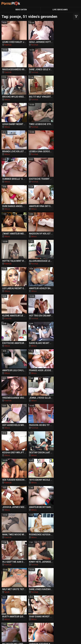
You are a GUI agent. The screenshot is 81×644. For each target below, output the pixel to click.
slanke (27, 528)
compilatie (41, 558)
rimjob (32, 546)
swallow (28, 552)
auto (45, 546)
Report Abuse (69, 639)
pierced (58, 546)
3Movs (33, 72)
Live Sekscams (60, 10)
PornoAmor (38, 603)
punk (62, 552)
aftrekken (12, 552)
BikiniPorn (42, 591)
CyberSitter (56, 639)
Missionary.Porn (18, 597)
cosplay (14, 528)
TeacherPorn (63, 585)
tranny (49, 522)
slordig (17, 510)
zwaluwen (65, 516)
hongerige (68, 534)
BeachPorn (62, 591)
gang (10, 558)
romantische (36, 510)
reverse (65, 522)
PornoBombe (43, 597)
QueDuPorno (65, 597)
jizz (51, 528)
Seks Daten (21, 10)
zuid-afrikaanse (32, 505)
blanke (24, 558)
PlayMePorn (18, 585)
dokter (51, 540)
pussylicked (64, 564)
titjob (56, 558)
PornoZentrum (60, 603)
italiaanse (37, 540)
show (11, 505)
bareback (33, 516)
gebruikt (64, 528)
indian (53, 511)
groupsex (67, 505)
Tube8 (33, 397)
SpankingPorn (21, 591)
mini (74, 552)
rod (24, 540)
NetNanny (45, 639)
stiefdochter (16, 522)
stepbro (66, 540)
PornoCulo (18, 603)
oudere (49, 516)
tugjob (10, 534)
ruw (48, 563)
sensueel (15, 516)
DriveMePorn (40, 585)
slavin (65, 511)
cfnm (12, 540)
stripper (25, 534)
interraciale (45, 552)
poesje (40, 569)
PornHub (8, 45)
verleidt (14, 564)
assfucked (32, 564)
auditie (40, 528)
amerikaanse (13, 546)
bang (73, 546)
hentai (70, 558)
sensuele (33, 522)
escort (53, 505)
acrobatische (46, 534)
